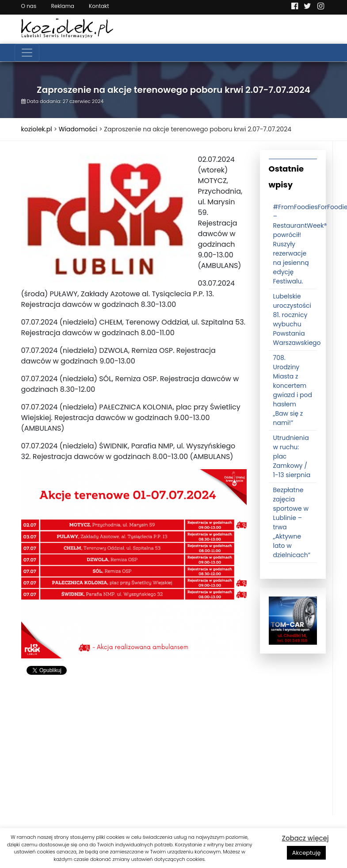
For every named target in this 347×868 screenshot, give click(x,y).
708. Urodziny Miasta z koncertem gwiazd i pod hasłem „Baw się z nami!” (293, 390)
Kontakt (99, 6)
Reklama (62, 6)
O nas (29, 6)
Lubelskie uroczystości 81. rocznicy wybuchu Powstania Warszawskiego (297, 319)
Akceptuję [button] (307, 853)
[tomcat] (293, 620)
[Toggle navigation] (27, 53)
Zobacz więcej (305, 838)
